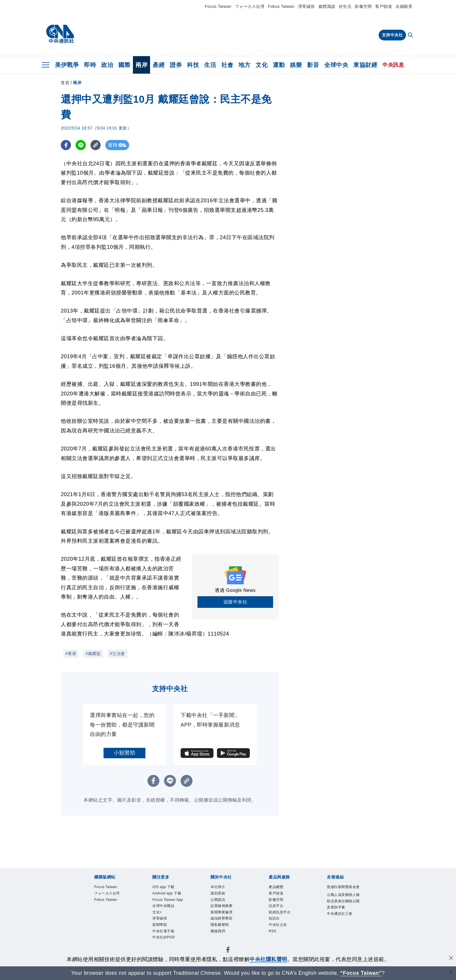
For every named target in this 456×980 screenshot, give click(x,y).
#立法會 (117, 654)
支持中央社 (392, 35)
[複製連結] (96, 145)
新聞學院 (163, 948)
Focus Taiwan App (168, 914)
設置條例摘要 (226, 911)
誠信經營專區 (226, 926)
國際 (124, 65)
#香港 (71, 654)
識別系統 (221, 895)
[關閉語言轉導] (451, 972)
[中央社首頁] (60, 34)
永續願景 (404, 6)
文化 (262, 65)
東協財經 (365, 65)
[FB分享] (66, 145)
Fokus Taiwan (281, 6)
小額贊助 (124, 753)
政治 (107, 65)
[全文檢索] (411, 35)
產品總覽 (279, 888)
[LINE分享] (81, 145)
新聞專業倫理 (226, 918)
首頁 (65, 83)
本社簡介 (221, 888)
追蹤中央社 (235, 602)
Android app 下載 (170, 899)
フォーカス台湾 (250, 6)
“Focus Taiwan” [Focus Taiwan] (361, 973)
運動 (279, 65)
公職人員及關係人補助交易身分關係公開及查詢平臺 (342, 915)
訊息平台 (279, 911)
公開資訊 (221, 903)
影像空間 (363, 6)
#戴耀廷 (93, 654)
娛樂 (296, 65)
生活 (210, 65)
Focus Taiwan (218, 6)
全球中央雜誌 (168, 926)
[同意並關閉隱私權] (451, 959)
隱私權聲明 (223, 933)
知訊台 (276, 926)
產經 (159, 65)
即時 (90, 65)
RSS (274, 941)
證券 (176, 65)
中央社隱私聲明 (268, 959)
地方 (244, 65)
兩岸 (141, 65)
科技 (193, 65)
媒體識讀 (327, 6)
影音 (313, 65)
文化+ (159, 933)
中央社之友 (282, 933)
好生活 (345, 6)
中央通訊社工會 (342, 937)
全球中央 (336, 65)
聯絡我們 (221, 941)
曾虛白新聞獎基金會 (342, 891)
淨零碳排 (307, 6)
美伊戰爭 (67, 65)
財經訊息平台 (284, 918)
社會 (227, 65)
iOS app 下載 (168, 888)
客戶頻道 (384, 6)
